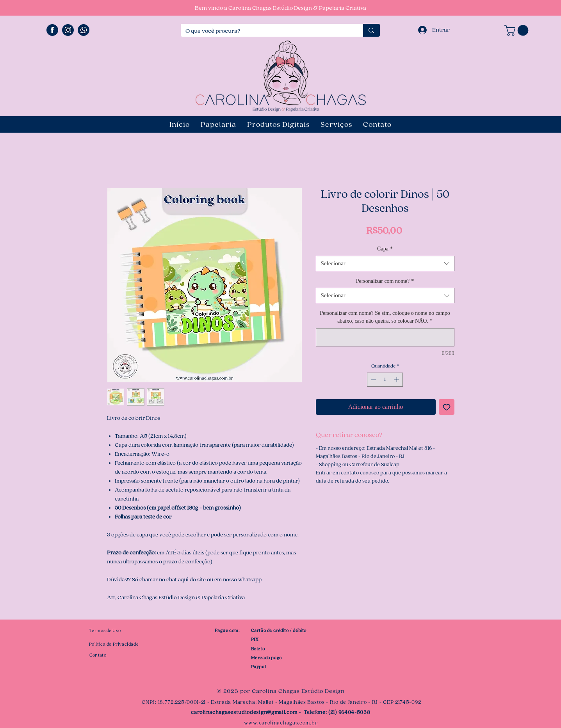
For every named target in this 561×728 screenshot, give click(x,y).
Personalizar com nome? (385, 281)
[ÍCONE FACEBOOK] (52, 30)
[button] (518, 30)
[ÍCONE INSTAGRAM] (68, 30)
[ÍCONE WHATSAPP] (84, 30)
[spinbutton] (385, 380)
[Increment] (397, 380)
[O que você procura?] (266, 31)
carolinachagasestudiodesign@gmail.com (244, 712)
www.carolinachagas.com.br (281, 723)
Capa (385, 249)
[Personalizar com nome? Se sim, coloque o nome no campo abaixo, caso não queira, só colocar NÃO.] (385, 337)
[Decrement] (373, 380)
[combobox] (385, 264)
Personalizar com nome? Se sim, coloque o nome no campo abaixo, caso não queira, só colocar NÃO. (385, 317)
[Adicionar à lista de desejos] (447, 407)
